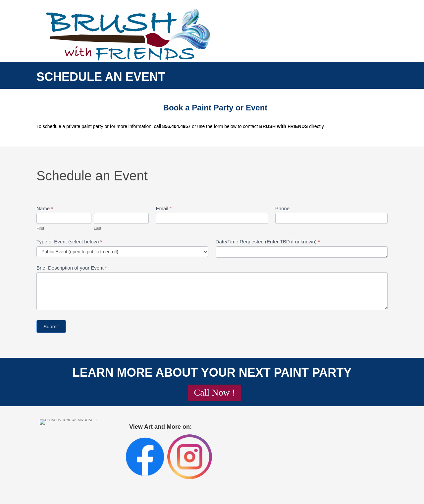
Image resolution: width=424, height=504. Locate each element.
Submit (51, 326)
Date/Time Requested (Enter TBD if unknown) (268, 242)
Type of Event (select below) (69, 242)
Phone (282, 208)
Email (164, 208)
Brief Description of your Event (72, 268)
